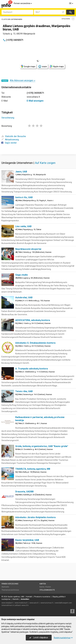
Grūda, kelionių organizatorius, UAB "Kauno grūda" (42, 446)
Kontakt (29, 597)
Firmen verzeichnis (23, 3)
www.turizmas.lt (47, 603)
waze (42, 67)
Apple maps (57, 66)
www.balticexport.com (63, 603)
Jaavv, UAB (21, 172)
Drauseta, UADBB (24, 492)
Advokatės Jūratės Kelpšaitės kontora (35, 517)
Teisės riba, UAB (24, 391)
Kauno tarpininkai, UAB (27, 540)
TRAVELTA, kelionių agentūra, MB (33, 469)
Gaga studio (22, 275)
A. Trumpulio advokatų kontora (32, 369)
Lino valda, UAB (23, 226)
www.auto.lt (34, 603)
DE (71, 3)
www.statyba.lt (7, 603)
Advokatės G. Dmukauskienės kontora (35, 343)
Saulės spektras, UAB (16, 597)
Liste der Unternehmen (12, 19)
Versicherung (8, 118)
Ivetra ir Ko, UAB (24, 197)
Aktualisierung (10, 140)
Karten (43, 584)
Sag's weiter (9, 143)
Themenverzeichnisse (10, 590)
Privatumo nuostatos (42, 597)
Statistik (16, 599)
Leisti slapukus (39, 637)
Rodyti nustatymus (63, 638)
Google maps (28, 66)
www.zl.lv (25, 605)
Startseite (5, 587)
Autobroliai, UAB (24, 297)
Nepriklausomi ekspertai (28, 249)
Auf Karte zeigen (45, 163)
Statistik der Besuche (14, 136)
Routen (48, 587)
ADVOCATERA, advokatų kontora (33, 320)
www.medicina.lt (21, 603)
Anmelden (25, 599)
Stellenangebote (47, 590)
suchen (70, 12)
